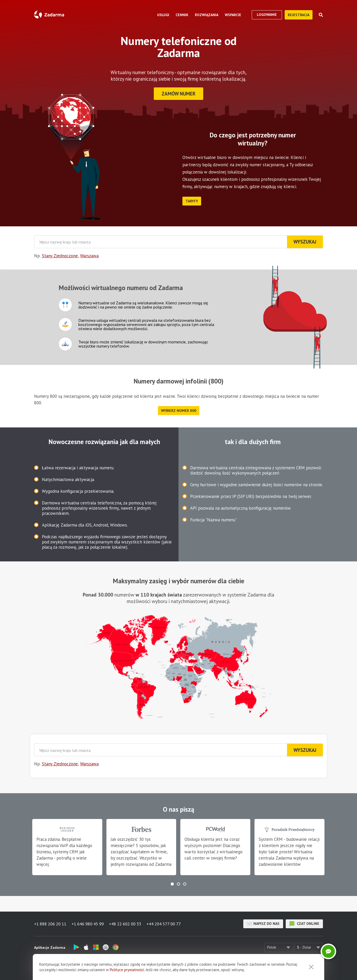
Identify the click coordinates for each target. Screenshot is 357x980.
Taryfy (192, 201)
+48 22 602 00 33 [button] (125, 924)
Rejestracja (299, 15)
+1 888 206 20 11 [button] (50, 924)
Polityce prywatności (127, 970)
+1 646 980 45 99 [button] (88, 924)
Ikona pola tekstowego (65, 305)
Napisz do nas (263, 924)
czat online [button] (304, 924)
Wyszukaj (305, 242)
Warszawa (89, 256)
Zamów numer (178, 94)
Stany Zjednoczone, (60, 256)
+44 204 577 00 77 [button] (164, 924)
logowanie (267, 15)
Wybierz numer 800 (179, 411)
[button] (172, 884)
